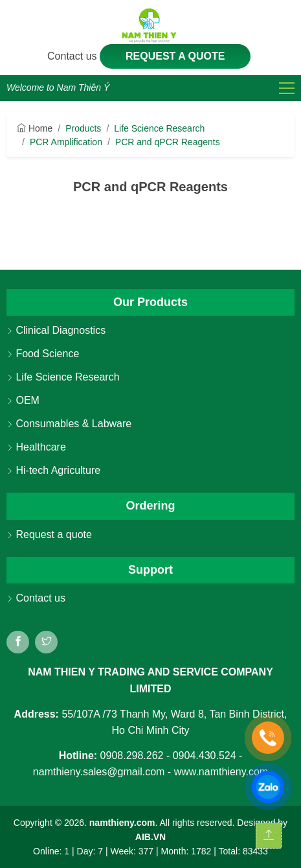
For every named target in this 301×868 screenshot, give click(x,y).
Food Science (43, 354)
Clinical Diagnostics (56, 330)
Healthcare (36, 447)
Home (35, 128)
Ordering (150, 506)
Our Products (150, 302)
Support (150, 570)
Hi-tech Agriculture (53, 470)
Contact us (73, 56)
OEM (23, 400)
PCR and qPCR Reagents (168, 142)
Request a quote (175, 56)
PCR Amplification (66, 142)
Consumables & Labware (69, 424)
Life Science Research (159, 128)
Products (83, 128)
